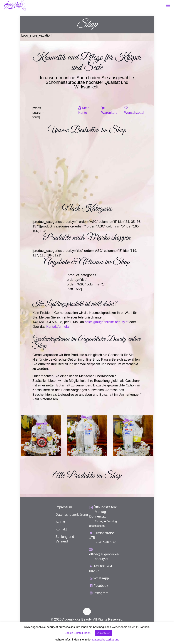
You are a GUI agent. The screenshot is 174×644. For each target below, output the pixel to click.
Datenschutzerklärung (72, 515)
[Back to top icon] (87, 612)
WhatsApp (101, 578)
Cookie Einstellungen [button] (77, 633)
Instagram (101, 593)
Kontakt (61, 529)
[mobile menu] (168, 6)
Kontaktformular (58, 327)
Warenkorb (109, 113)
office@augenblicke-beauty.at (107, 322)
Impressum (64, 507)
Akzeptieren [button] (104, 633)
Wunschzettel (134, 113)
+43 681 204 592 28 (47, 322)
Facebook (101, 586)
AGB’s (60, 522)
